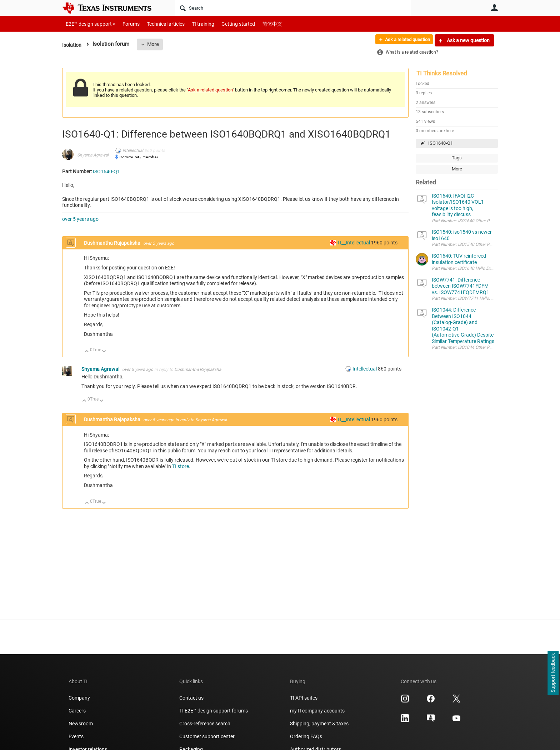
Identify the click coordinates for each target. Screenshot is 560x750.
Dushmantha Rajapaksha (113, 243)
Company (79, 698)
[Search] (293, 8)
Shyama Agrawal (93, 155)
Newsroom (81, 724)
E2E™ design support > (88, 24)
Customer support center (207, 736)
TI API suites (304, 698)
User (494, 8)
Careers (77, 711)
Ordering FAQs (306, 736)
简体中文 (257, 24)
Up (87, 352)
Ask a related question (404, 40)
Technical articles (158, 24)
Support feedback (553, 673)
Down (104, 352)
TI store (181, 466)
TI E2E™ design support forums (214, 711)
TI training (193, 24)
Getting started (226, 24)
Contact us (191, 698)
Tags (457, 158)
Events (76, 736)
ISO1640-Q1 (441, 143)
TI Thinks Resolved (442, 73)
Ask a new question (468, 40)
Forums (126, 24)
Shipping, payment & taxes (319, 724)
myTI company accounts (317, 711)
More (155, 44)
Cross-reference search (205, 724)
